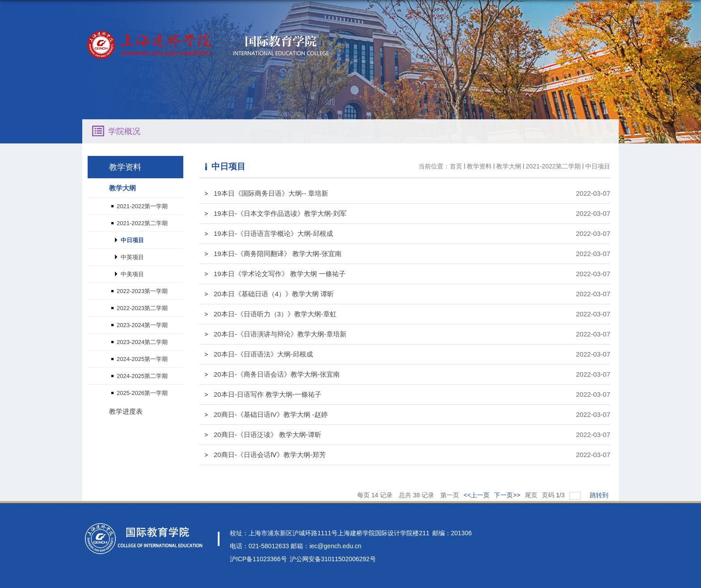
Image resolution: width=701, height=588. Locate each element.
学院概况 (124, 131)
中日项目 (598, 166)
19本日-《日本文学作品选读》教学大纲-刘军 (280, 213)
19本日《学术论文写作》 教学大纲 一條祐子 (280, 274)
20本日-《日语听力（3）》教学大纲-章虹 (275, 314)
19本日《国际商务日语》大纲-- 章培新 (271, 193)
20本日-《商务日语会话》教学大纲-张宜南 (277, 374)
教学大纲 (509, 166)
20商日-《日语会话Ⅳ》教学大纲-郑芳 (270, 455)
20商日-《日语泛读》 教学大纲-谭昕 (268, 435)
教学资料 (479, 166)
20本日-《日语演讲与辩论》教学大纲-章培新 (280, 334)
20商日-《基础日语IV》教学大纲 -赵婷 (271, 414)
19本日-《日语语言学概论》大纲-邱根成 (273, 233)
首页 (456, 166)
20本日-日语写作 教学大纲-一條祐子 (268, 394)
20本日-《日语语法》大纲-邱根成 (263, 354)
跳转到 (600, 495)
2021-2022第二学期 (553, 166)
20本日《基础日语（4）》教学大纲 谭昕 (274, 294)
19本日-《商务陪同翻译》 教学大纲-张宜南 (278, 254)
